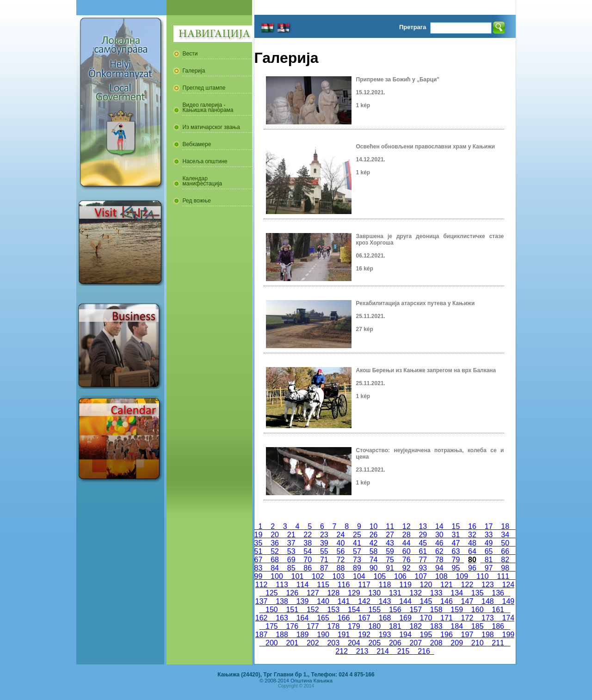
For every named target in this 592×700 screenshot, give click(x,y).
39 (324, 543)
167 (364, 618)
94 (439, 568)
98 (505, 568)
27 (390, 535)
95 (456, 568)
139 (302, 601)
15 (456, 526)
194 (405, 635)
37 (291, 543)
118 (385, 585)
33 (489, 535)
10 (374, 526)
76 (407, 560)
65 (489, 551)
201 (292, 643)
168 (385, 618)
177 (313, 626)
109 (462, 576)
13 (423, 526)
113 (282, 585)
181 (395, 626)
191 (344, 635)
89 (357, 568)
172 (467, 618)
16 (472, 526)
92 (407, 568)
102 (318, 576)
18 (505, 526)
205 (375, 643)
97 (489, 568)
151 (292, 610)
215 (403, 651)
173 (487, 618)
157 (415, 610)
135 (477, 593)
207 (415, 643)
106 (400, 576)
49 (489, 543)
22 (308, 535)
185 (477, 626)
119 (405, 585)
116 (344, 585)
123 (487, 585)
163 (282, 618)
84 (275, 568)
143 (385, 601)
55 (324, 551)
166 (344, 618)
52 (275, 551)
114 (302, 585)
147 (467, 601)
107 (421, 576)
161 (498, 610)
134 (456, 593)
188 (282, 635)
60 (407, 551)
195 (426, 635)
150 (271, 610)
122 (467, 585)
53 (291, 551)
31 (456, 535)
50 (505, 543)
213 (362, 651)
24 (341, 535)
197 (467, 635)
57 (357, 551)
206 (395, 643)
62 (439, 551)
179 (354, 626)
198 (487, 635)
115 (323, 585)
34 (505, 535)
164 (302, 618)
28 (407, 535)
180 (375, 626)
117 (364, 585)
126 (292, 593)
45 (423, 543)
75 (390, 560)
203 (333, 643)
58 (374, 551)
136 (498, 593)
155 (375, 610)
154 (354, 610)
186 (498, 626)
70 (308, 560)
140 (323, 601)
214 (382, 651)
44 (407, 543)
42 (374, 543)
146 (446, 601)
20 (275, 535)
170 (426, 618)
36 (275, 543)
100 (277, 576)
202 (313, 643)
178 (333, 626)
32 (472, 535)
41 (357, 543)
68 (275, 560)
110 (482, 576)
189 (302, 635)
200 (271, 643)
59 (390, 551)
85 (291, 568)
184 (456, 626)
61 (423, 551)
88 (341, 568)
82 (505, 560)
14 (439, 526)
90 (374, 568)
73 (357, 560)
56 (341, 551)
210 (477, 643)
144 (405, 601)
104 (359, 576)
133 (436, 593)
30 (439, 535)
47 (456, 543)
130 (375, 593)
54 (308, 551)
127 (313, 593)
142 (364, 601)
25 (357, 535)
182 (415, 626)
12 (407, 526)
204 (354, 643)
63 (456, 551)
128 (333, 593)
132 (415, 593)
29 (423, 535)
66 (505, 551)
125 (271, 593)
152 (313, 610)
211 (498, 643)
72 (341, 560)
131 (395, 593)
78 (439, 560)
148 (487, 601)
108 (441, 576)
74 (374, 560)
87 (324, 568)
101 (297, 576)
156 (395, 610)
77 (423, 560)
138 (282, 601)
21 (291, 535)
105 (380, 576)
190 (323, 635)
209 (456, 643)
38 (308, 543)
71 (324, 560)
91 (390, 568)
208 (436, 643)
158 (436, 610)
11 (390, 526)
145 (426, 601)
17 (489, 526)
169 (405, 618)
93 (423, 568)
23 (324, 535)
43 (390, 543)
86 (308, 568)
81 (489, 560)
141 (344, 601)
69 (291, 560)
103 (339, 576)
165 (323, 618)
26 (374, 535)
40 (341, 543)
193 (385, 635)
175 (271, 626)
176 (292, 626)
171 (446, 618)
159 (456, 610)
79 (456, 560)
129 (354, 593)
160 (477, 610)
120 (426, 585)
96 (472, 568)
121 (446, 585)
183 (436, 626)
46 (439, 543)
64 (472, 551)
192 (364, 635)
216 (424, 651)
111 (503, 576)
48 (472, 543)
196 (446, 635)
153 (333, 610)
